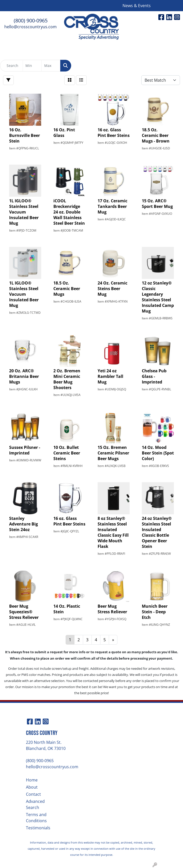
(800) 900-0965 (31, 20)
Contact (33, 794)
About (32, 787)
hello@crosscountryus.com (30, 27)
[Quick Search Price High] (51, 66)
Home (32, 780)
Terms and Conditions (36, 818)
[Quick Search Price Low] (32, 66)
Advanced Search (35, 804)
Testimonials (38, 828)
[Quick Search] (11, 66)
